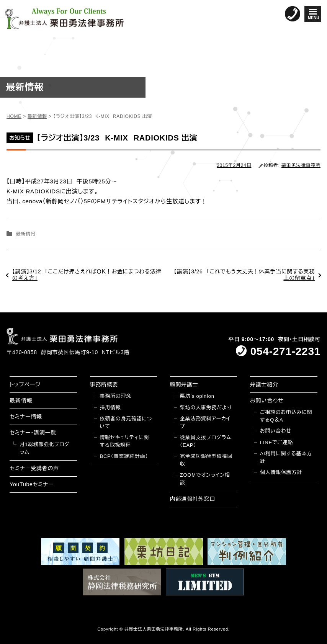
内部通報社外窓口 (193, 499)
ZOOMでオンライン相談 (205, 479)
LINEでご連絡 (276, 442)
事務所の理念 (116, 396)
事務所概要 (104, 384)
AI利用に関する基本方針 (286, 457)
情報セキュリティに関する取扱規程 (125, 441)
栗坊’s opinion (197, 396)
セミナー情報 (26, 417)
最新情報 (26, 234)
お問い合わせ (267, 400)
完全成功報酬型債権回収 (206, 460)
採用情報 (110, 408)
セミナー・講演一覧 (33, 433)
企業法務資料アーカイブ (205, 423)
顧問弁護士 (184, 384)
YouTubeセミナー (32, 484)
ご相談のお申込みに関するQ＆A (286, 416)
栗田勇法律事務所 (301, 165)
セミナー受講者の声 (34, 468)
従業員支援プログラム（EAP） (206, 441)
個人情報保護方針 (281, 472)
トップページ (25, 384)
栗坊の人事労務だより (206, 408)
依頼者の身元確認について (126, 423)
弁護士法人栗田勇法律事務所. (155, 629)
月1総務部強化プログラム (44, 448)
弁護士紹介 (264, 384)
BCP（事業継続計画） (124, 456)
